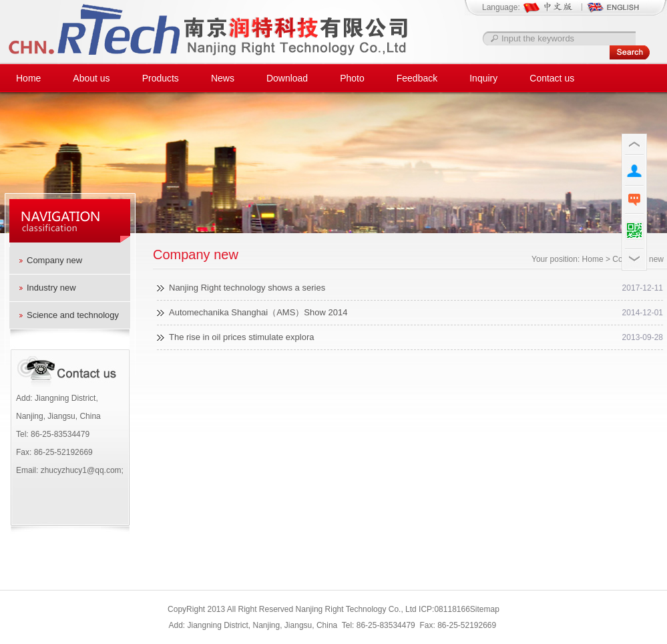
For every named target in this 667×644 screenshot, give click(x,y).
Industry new (51, 288)
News (223, 78)
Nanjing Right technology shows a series (247, 288)
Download (287, 78)
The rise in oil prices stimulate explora (241, 337)
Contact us (552, 78)
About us (91, 78)
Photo (352, 78)
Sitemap (485, 609)
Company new (54, 260)
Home (28, 78)
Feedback (417, 78)
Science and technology (73, 315)
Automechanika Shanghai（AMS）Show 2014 (258, 312)
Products (161, 78)
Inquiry (483, 78)
